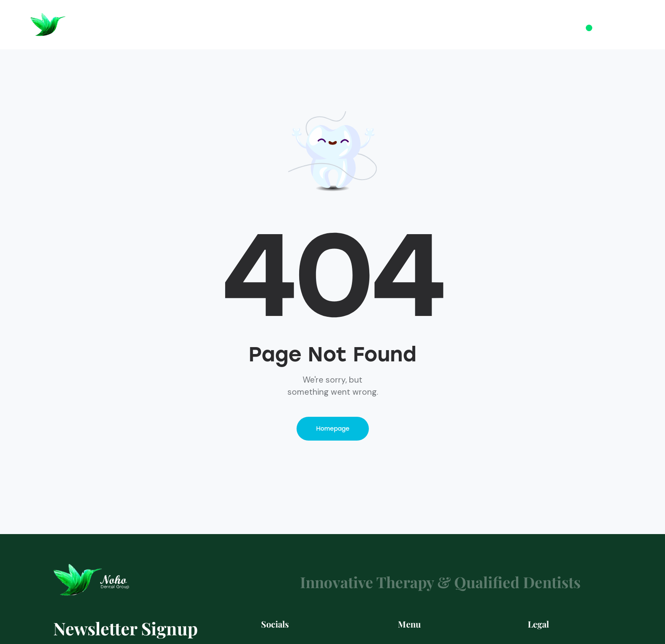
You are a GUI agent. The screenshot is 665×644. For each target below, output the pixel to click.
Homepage (333, 429)
